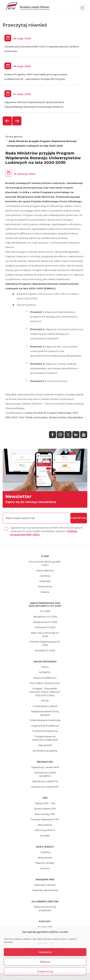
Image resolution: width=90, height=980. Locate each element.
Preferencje (45, 971)
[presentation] (7, 121)
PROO (45, 667)
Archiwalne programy (45, 751)
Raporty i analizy (45, 863)
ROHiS (45, 701)
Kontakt (45, 836)
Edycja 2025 (45, 745)
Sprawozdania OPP (45, 809)
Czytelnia (45, 852)
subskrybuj (79, 518)
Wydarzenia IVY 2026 (45, 622)
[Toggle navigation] (82, 8)
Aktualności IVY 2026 (45, 617)
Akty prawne (45, 825)
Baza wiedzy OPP (45, 814)
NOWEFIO (45, 672)
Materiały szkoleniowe (45, 890)
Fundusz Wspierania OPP (45, 819)
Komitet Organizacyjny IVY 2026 (45, 643)
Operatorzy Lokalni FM (45, 781)
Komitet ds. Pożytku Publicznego (53, 413)
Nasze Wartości (45, 570)
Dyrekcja (45, 576)
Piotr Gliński (26, 417)
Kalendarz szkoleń (45, 885)
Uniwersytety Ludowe (45, 706)
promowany (41, 417)
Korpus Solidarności (45, 678)
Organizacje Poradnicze (45, 726)
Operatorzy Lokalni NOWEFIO (45, 774)
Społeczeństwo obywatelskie (66, 417)
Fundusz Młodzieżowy (45, 731)
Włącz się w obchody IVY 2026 (45, 635)
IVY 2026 (45, 611)
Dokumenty (45, 586)
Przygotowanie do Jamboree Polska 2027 (45, 738)
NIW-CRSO (12, 417)
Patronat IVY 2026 (45, 627)
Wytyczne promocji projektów (45, 908)
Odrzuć (45, 962)
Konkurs (45, 868)
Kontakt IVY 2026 (45, 650)
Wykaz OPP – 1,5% (45, 803)
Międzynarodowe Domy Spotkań (45, 713)
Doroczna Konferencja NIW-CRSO (45, 563)
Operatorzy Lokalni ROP (45, 787)
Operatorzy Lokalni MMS (45, 767)
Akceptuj (45, 952)
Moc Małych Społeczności (45, 683)
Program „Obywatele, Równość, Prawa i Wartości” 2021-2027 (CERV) (45, 692)
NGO (76, 413)
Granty (29, 413)
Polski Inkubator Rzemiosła (45, 720)
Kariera (45, 592)
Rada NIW (45, 581)
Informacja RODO (45, 830)
